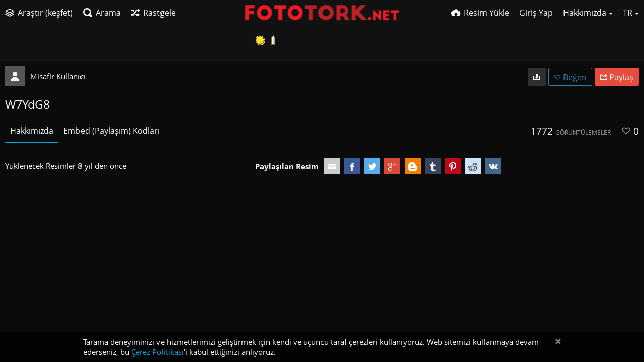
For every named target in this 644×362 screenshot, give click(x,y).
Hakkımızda (32, 131)
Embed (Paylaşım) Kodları (112, 131)
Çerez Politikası (157, 352)
